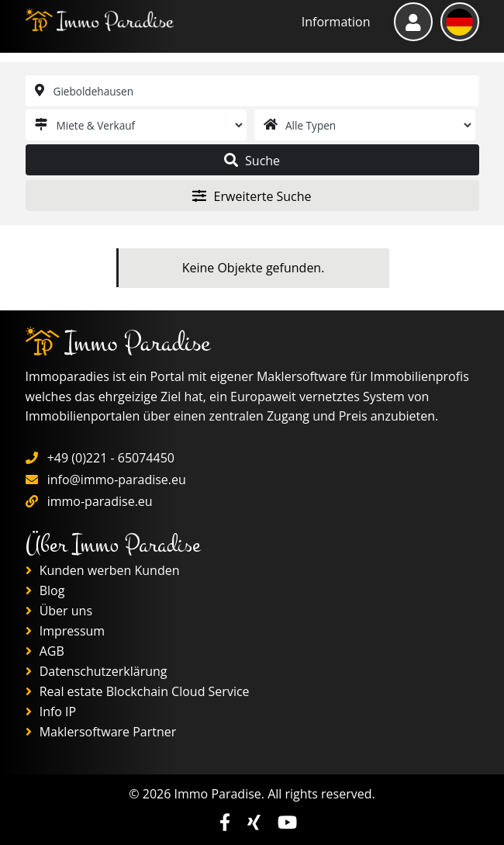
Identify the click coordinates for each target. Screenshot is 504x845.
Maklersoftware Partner (101, 732)
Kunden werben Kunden (103, 570)
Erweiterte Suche (252, 196)
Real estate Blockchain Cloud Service (138, 691)
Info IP (51, 712)
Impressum (66, 631)
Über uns (59, 611)
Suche (252, 161)
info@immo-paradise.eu (117, 480)
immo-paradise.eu (100, 501)
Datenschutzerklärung (97, 671)
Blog (45, 590)
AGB (45, 651)
